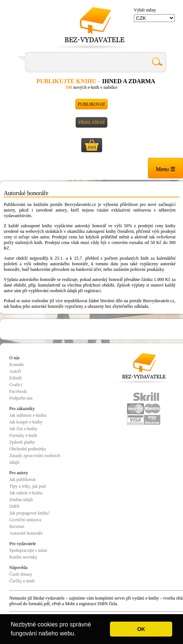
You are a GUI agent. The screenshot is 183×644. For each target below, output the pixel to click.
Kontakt (17, 365)
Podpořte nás (21, 398)
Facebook (18, 391)
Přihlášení (91, 122)
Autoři (15, 371)
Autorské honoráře (26, 533)
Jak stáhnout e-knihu (28, 415)
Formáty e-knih (23, 435)
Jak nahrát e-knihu (26, 493)
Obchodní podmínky (28, 449)
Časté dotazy (21, 574)
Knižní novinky (23, 557)
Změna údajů (21, 500)
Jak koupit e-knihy (26, 422)
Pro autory (19, 473)
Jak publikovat (22, 479)
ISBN (14, 506)
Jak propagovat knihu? (30, 513)
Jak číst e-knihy (23, 429)
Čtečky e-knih (22, 581)
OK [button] (141, 629)
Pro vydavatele (23, 544)
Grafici (16, 385)
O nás (15, 358)
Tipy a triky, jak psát (28, 486)
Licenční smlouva (25, 520)
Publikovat (92, 104)
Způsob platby (22, 442)
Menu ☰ (165, 169)
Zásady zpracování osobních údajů (35, 459)
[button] (79, 634)
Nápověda (18, 568)
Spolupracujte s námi (28, 550)
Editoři (15, 378)
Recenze (17, 526)
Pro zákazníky (22, 409)
